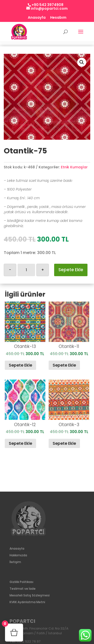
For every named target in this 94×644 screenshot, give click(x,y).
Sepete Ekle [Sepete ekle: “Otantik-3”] (64, 443)
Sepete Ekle (71, 270)
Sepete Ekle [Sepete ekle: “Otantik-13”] (20, 365)
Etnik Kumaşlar (74, 167)
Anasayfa (37, 18)
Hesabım (58, 18)
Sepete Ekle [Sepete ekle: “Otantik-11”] (64, 365)
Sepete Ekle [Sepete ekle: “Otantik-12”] (20, 443)
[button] (82, 62)
